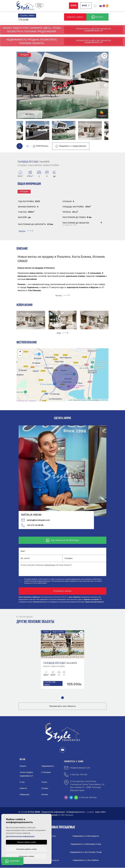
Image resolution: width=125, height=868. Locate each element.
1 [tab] (63, 698)
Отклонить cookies (26, 856)
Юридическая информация (53, 812)
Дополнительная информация (20, 836)
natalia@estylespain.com (36, 520)
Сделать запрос (75, 17)
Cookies (90, 812)
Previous (19, 85)
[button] (27, 146)
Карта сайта (100, 812)
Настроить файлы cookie (26, 849)
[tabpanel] (62, 660)
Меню (86, 6)
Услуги (44, 782)
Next (106, 85)
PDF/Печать (41, 146)
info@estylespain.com (80, 768)
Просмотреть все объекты (62, 706)
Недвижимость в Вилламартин (86, 836)
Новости (23, 788)
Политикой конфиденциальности (40, 581)
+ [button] (20, 352)
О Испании (46, 772)
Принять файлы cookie (26, 842)
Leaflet (70, 400)
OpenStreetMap (87, 400)
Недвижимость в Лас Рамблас (86, 861)
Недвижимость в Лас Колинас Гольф (86, 853)
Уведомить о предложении (71, 146)
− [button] (20, 356)
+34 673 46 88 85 (32, 525)
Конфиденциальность (76, 812)
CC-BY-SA (104, 400)
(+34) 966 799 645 (79, 775)
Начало (23, 766)
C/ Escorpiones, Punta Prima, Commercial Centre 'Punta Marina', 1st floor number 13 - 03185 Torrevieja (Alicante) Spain (87, 786)
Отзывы (45, 788)
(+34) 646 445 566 (88, 798)
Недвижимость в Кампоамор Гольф (86, 844)
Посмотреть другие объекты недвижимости (93, 30)
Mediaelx (69, 815)
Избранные (25, 795)
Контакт (45, 795)
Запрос (74, 6)
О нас (22, 782)
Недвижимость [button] (48, 766)
